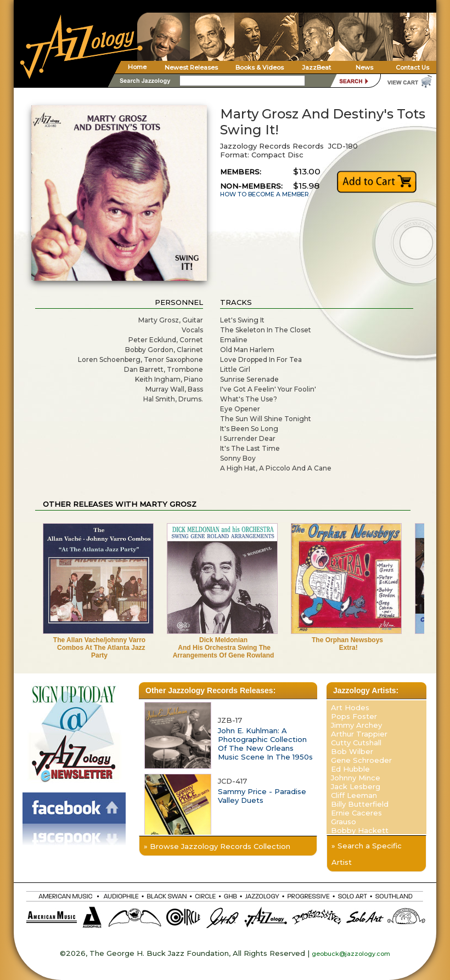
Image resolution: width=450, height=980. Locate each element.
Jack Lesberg (356, 786)
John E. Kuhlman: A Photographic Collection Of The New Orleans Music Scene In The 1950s (265, 744)
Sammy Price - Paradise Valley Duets (262, 796)
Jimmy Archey (356, 725)
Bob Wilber (352, 751)
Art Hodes (350, 707)
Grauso (344, 822)
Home (137, 67)
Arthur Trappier (359, 734)
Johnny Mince (356, 778)
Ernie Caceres (356, 813)
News (364, 67)
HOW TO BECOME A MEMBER (265, 194)
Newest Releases (191, 67)
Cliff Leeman (354, 795)
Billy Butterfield (360, 804)
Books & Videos (260, 67)
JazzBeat (316, 67)
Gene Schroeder (361, 760)
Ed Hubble (350, 769)
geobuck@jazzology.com (351, 954)
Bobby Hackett (360, 830)
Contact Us (412, 67)
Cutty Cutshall (356, 743)
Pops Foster (354, 716)
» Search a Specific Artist (367, 854)
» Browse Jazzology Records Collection (217, 846)
